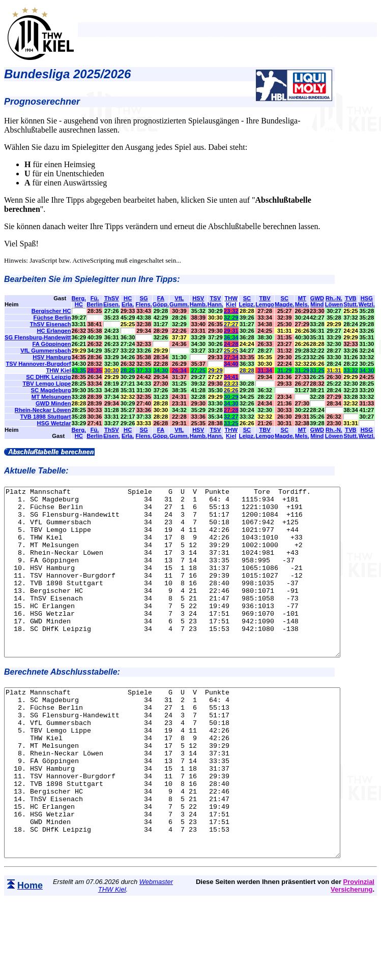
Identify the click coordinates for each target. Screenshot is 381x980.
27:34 (231, 357)
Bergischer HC (51, 311)
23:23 (231, 384)
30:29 (231, 397)
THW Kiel (58, 370)
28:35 (95, 370)
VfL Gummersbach (46, 351)
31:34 (265, 370)
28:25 (128, 370)
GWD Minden (53, 403)
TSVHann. (215, 301)
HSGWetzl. (367, 301)
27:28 (231, 410)
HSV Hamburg (52, 357)
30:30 (112, 370)
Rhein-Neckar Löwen (43, 410)
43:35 (79, 370)
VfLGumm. (179, 301)
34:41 (231, 377)
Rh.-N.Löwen (334, 301)
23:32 (231, 311)
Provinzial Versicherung (353, 953)
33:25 (317, 370)
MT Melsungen (51, 397)
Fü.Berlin (95, 301)
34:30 (161, 370)
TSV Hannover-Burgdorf (38, 364)
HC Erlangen (54, 331)
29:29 (215, 370)
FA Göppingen (52, 344)
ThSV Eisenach (51, 324)
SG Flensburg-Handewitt (38, 337)
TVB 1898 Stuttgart (45, 417)
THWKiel (231, 301)
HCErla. (128, 301)
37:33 (144, 370)
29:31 (231, 331)
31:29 (285, 370)
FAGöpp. (161, 301)
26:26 (231, 390)
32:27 (231, 417)
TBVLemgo (265, 301)
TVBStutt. (351, 301)
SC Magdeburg (51, 390)
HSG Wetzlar (54, 423)
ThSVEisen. (112, 301)
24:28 (231, 344)
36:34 (231, 337)
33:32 (351, 370)
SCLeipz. (247, 301)
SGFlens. (143, 301)
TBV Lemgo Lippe (47, 384)
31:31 (334, 370)
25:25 (231, 351)
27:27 (231, 324)
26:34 (179, 370)
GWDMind (317, 301)
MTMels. (302, 301)
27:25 (198, 370)
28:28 (247, 370)
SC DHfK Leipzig (48, 377)
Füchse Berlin (52, 318)
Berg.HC (79, 301)
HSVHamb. (198, 301)
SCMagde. (285, 301)
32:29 (231, 318)
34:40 (231, 364)
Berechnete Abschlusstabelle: (62, 705)
